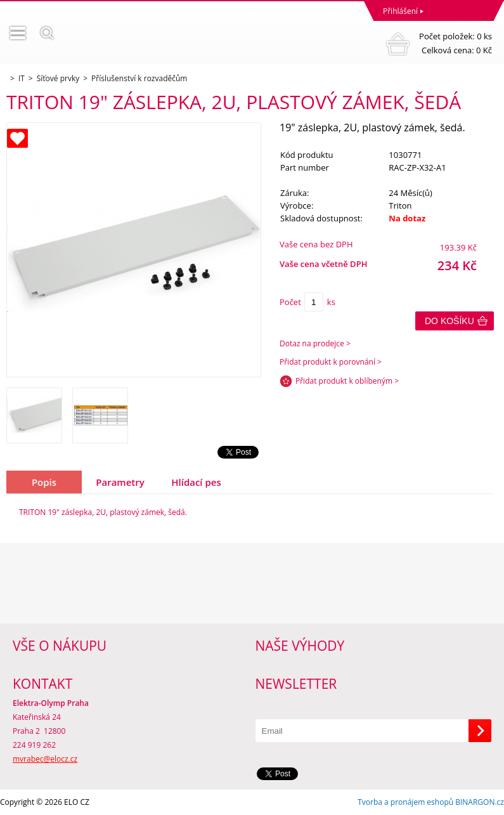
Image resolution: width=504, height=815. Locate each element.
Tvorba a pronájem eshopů (405, 802)
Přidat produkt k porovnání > (331, 362)
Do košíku (449, 321)
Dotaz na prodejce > (315, 343)
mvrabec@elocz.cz (45, 759)
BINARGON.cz (480, 802)
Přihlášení (400, 11)
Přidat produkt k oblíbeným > (347, 381)
